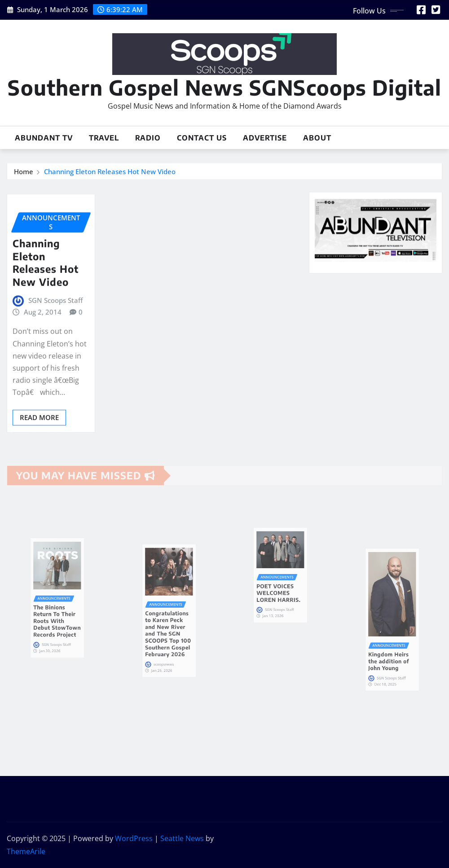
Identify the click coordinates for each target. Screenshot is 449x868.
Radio (148, 138)
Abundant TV (44, 138)
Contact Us (202, 138)
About (317, 138)
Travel (104, 138)
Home (24, 174)
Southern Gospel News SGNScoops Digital (224, 87)
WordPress (134, 838)
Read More (39, 454)
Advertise (265, 138)
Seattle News (182, 838)
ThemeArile (26, 851)
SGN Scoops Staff (55, 337)
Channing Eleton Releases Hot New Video (110, 174)
